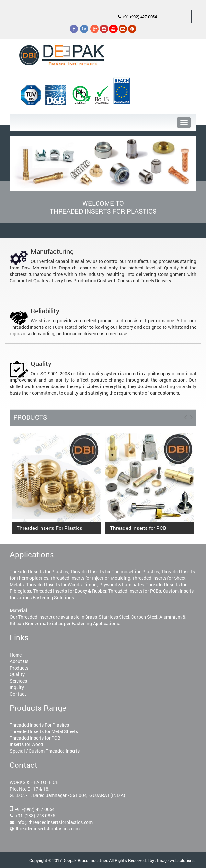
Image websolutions (176, 860)
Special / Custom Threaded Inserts (45, 751)
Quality (17, 674)
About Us (19, 661)
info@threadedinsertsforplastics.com (54, 822)
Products (19, 668)
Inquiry (17, 687)
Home (16, 655)
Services (18, 681)
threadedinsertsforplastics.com (48, 829)
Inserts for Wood (26, 744)
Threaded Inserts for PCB (35, 738)
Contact (18, 694)
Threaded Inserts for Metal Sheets (44, 731)
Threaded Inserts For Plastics (39, 725)
